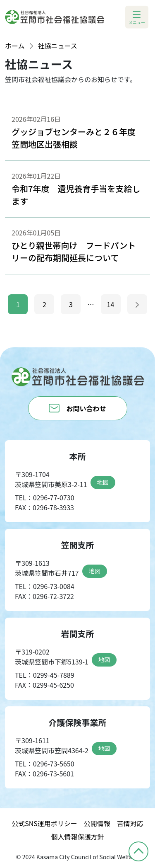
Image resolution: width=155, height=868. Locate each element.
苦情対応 (130, 823)
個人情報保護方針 (77, 836)
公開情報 (97, 823)
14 (111, 304)
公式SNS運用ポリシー (44, 823)
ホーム (15, 46)
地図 (103, 482)
